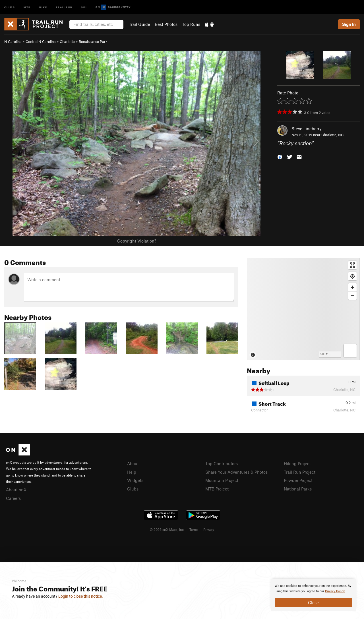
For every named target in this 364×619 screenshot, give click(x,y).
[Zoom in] (352, 287)
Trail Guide (139, 24)
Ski (84, 7)
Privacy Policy (335, 591)
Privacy (209, 529)
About (133, 463)
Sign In (349, 24)
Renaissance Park (93, 42)
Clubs (133, 489)
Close (313, 603)
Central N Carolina (41, 42)
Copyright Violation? (137, 241)
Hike (43, 7)
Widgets (135, 480)
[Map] (303, 309)
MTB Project (217, 489)
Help (132, 472)
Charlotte (67, 42)
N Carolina (13, 42)
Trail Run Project (300, 472)
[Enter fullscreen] (352, 265)
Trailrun (64, 7)
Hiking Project (297, 463)
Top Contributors (222, 463)
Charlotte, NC (332, 135)
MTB (27, 7)
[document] (313, 595)
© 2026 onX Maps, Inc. (167, 529)
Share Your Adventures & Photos (236, 472)
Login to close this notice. (81, 596)
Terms (194, 529)
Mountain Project (222, 480)
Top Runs (191, 24)
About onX (16, 490)
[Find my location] (352, 276)
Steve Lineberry (306, 129)
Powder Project (298, 480)
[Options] (350, 351)
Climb (10, 7)
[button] (280, 157)
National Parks (298, 489)
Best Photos (166, 24)
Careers (13, 498)
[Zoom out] (352, 296)
